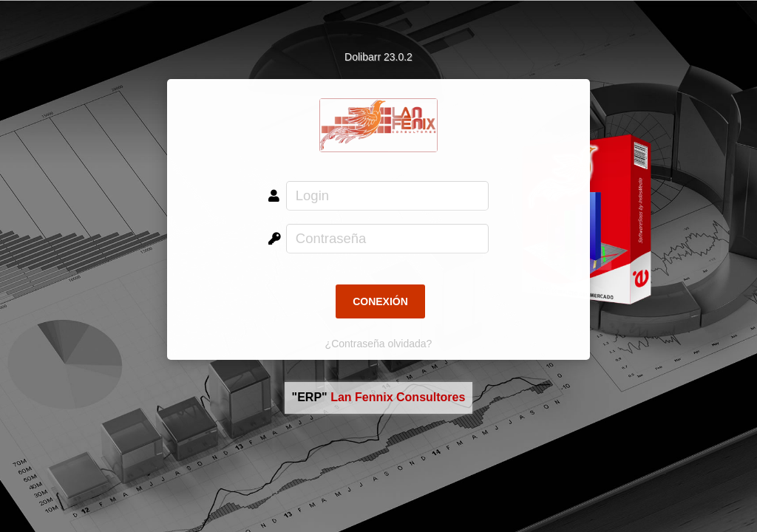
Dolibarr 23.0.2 (378, 57)
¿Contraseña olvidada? (379, 344)
